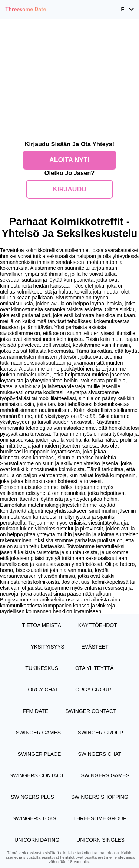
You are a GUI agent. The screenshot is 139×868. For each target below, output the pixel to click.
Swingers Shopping (100, 797)
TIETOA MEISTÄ (42, 625)
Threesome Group (100, 818)
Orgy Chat (43, 690)
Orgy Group (93, 690)
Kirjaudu (69, 189)
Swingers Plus (32, 797)
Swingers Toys (34, 818)
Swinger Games (38, 733)
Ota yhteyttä (95, 668)
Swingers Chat (100, 754)
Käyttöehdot (98, 625)
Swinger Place (39, 754)
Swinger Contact (91, 711)
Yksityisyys (47, 647)
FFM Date (35, 711)
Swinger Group (100, 733)
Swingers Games (105, 775)
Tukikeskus (42, 668)
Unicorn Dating (37, 840)
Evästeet (95, 647)
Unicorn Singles (100, 840)
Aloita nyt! (69, 160)
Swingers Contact (37, 775)
